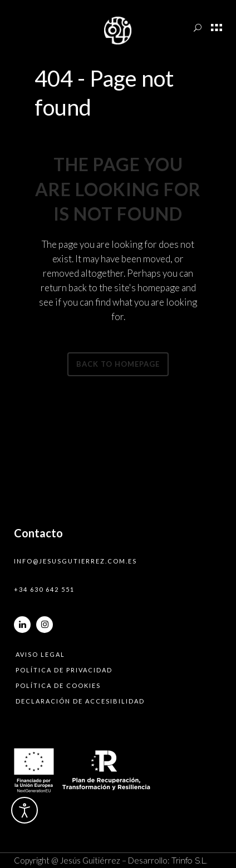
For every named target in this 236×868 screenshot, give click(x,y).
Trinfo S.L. (190, 861)
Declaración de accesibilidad (80, 701)
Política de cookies (58, 685)
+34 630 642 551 (44, 589)
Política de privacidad (64, 670)
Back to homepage (118, 364)
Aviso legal (40, 654)
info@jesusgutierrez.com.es (75, 561)
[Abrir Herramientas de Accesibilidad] (24, 810)
